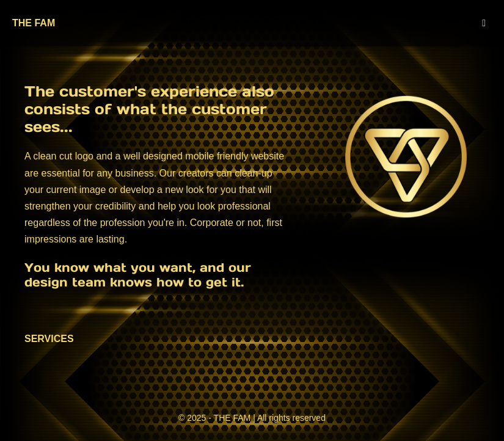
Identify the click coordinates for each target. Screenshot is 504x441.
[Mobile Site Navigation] (484, 23)
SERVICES (49, 339)
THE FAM (34, 23)
